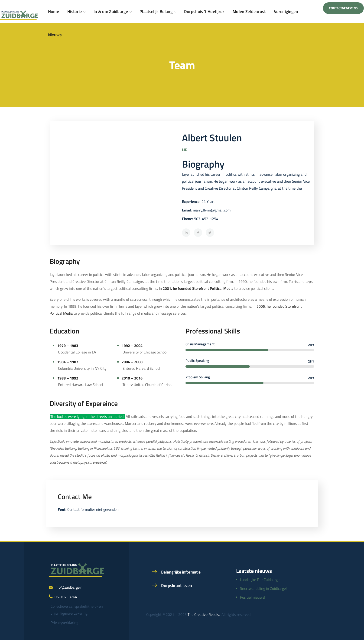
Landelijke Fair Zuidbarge (260, 580)
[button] (343, 8)
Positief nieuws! (253, 597)
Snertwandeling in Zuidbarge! (263, 588)
